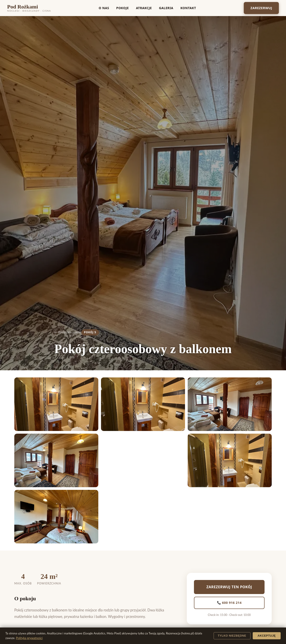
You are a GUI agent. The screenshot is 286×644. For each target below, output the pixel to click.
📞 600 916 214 (229, 603)
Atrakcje (144, 8)
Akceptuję (267, 636)
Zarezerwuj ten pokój (229, 587)
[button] (56, 404)
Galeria (166, 8)
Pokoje (122, 8)
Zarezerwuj (261, 8)
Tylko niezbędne (232, 636)
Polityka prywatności (29, 638)
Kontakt (188, 8)
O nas (104, 8)
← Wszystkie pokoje (68, 332)
